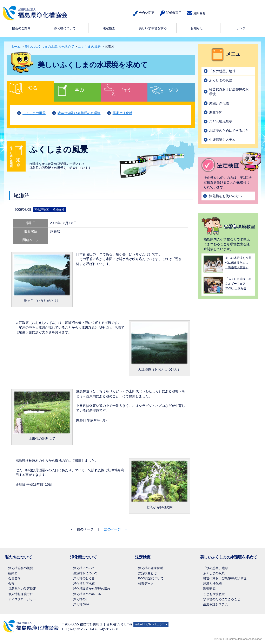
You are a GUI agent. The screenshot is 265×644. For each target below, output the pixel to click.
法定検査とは (147, 573)
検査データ (146, 583)
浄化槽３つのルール (87, 594)
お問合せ (196, 13)
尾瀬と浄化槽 (122, 113)
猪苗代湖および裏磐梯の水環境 (229, 92)
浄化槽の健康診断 (151, 568)
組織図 (13, 573)
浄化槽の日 (81, 599)
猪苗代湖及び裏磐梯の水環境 (79, 113)
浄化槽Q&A (81, 604)
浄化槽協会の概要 (21, 568)
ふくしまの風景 (89, 47)
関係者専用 (171, 13)
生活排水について (86, 573)
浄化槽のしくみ (84, 578)
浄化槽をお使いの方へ (226, 196)
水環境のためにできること (229, 131)
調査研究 (216, 112)
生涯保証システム (222, 140)
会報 (11, 583)
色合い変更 (144, 13)
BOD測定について (151, 578)
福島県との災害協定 (22, 589)
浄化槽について (84, 568)
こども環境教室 (221, 121)
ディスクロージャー (22, 599)
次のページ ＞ (116, 529)
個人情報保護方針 (21, 594)
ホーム (16, 47)
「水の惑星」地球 (222, 71)
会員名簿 (14, 578)
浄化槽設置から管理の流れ (92, 589)
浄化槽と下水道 (84, 583)
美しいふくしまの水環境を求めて (49, 47)
